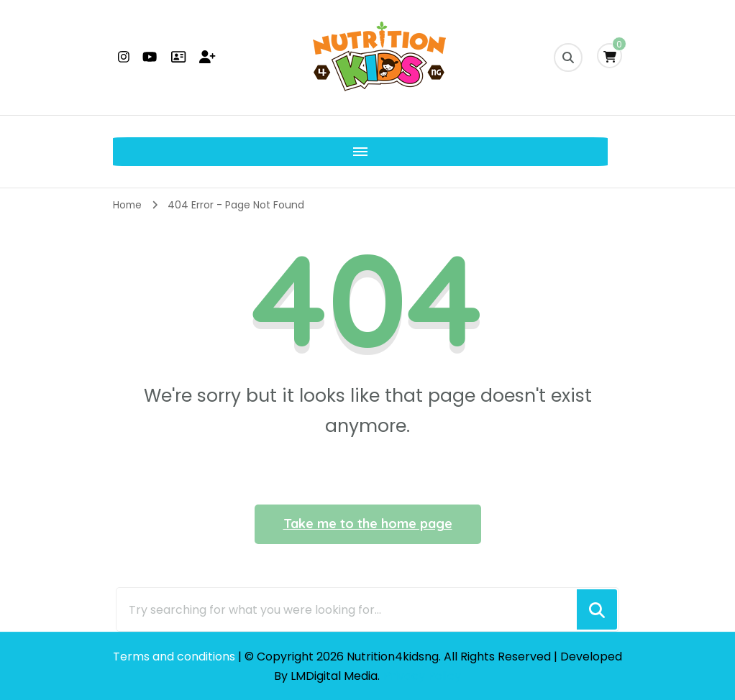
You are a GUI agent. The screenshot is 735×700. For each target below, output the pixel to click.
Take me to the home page (368, 524)
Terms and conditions (175, 657)
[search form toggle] (568, 57)
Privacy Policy (422, 676)
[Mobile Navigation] (127, 152)
